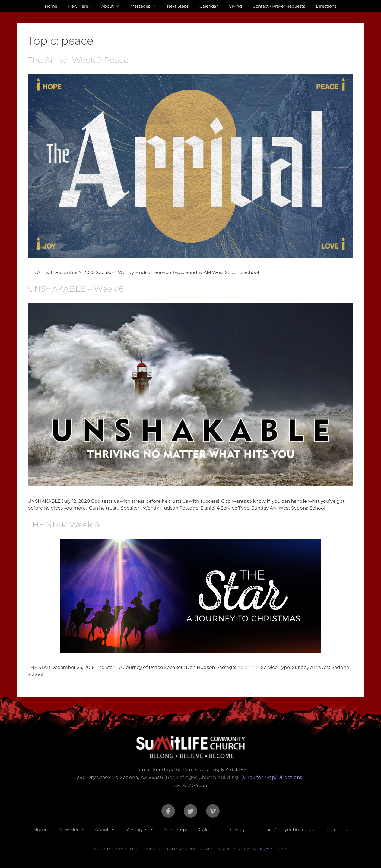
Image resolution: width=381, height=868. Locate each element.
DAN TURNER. (234, 849)
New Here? (79, 6)
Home (51, 6)
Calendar (209, 6)
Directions (326, 6)
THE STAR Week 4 (64, 525)
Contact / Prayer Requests (279, 6)
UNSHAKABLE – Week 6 (76, 289)
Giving (235, 6)
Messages (146, 6)
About (113, 6)
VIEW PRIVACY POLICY (267, 849)
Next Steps (178, 6)
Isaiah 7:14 (249, 667)
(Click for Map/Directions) (273, 777)
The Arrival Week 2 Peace (78, 60)
